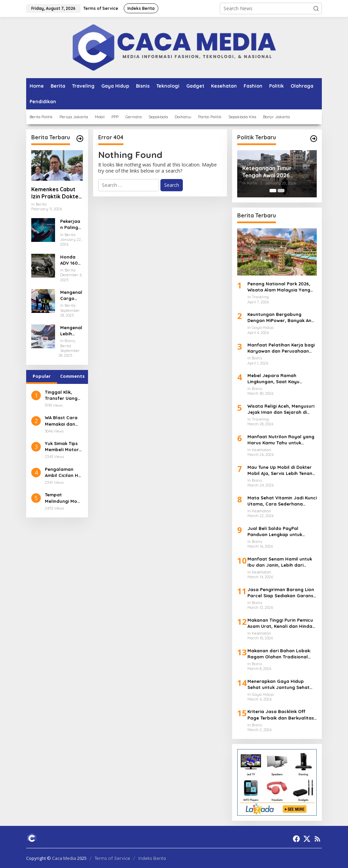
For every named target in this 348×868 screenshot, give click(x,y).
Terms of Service (112, 858)
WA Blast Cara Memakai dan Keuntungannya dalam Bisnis (63, 421)
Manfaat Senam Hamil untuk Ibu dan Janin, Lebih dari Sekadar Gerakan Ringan (280, 562)
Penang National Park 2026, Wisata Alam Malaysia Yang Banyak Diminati (279, 287)
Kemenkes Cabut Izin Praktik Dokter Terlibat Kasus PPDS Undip (56, 193)
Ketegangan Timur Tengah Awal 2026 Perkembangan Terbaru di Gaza (277, 172)
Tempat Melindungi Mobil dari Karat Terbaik (64, 498)
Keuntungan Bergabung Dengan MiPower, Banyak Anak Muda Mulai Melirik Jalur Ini (282, 317)
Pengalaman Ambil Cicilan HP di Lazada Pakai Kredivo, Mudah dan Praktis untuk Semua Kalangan (63, 472)
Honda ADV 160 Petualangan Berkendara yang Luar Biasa (71, 260)
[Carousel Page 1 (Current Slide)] (273, 191)
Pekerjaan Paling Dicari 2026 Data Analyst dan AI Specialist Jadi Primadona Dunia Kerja (71, 224)
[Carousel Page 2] (281, 191)
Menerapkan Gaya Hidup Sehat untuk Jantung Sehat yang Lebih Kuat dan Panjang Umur (281, 684)
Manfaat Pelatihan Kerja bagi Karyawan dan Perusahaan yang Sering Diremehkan (281, 348)
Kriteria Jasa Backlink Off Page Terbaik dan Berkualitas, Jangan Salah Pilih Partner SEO (281, 715)
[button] (316, 8)
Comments (72, 376)
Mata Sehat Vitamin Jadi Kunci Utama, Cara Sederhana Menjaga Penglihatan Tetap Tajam (282, 501)
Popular (42, 376)
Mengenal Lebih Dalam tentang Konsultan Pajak (71, 331)
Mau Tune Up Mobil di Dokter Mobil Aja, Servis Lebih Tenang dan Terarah (281, 470)
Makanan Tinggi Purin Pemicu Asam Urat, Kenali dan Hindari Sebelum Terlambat (281, 623)
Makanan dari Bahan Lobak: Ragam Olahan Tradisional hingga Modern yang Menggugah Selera (279, 654)
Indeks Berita (152, 858)
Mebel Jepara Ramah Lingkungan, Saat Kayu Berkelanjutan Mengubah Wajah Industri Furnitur (276, 379)
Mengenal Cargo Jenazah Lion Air (71, 295)
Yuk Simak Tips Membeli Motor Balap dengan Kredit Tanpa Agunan (62, 447)
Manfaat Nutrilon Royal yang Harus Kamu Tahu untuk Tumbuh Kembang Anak (281, 440)
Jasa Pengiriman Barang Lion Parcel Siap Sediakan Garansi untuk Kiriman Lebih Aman (281, 593)
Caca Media (64, 858)
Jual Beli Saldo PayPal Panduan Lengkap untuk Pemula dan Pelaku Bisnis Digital (276, 532)
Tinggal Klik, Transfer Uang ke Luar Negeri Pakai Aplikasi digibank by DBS (63, 395)
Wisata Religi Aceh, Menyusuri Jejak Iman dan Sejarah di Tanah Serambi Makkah (281, 409)
